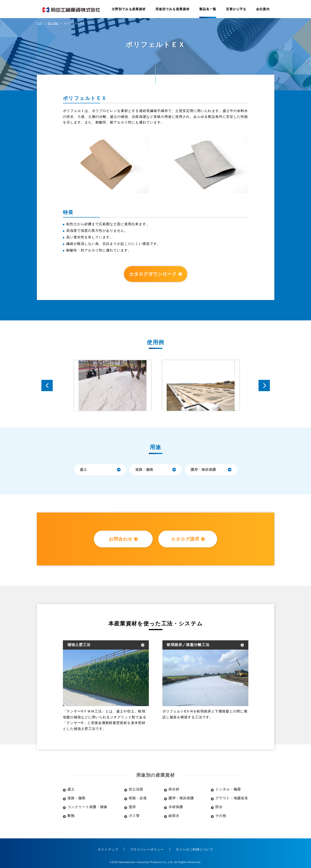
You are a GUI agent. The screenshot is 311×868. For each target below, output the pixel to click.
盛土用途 (53, 23)
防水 (219, 807)
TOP (40, 23)
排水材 (174, 789)
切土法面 (136, 789)
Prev (47, 386)
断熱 (71, 816)
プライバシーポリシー (147, 849)
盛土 (83, 469)
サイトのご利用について (195, 849)
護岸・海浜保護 (203, 469)
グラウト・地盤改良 (232, 798)
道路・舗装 (144, 469)
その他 (221, 816)
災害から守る (236, 9)
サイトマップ (108, 849)
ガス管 (134, 816)
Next (264, 386)
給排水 (174, 816)
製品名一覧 (208, 9)
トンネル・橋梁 (228, 789)
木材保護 (176, 807)
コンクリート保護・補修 (87, 807)
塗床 (132, 807)
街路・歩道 (138, 798)
